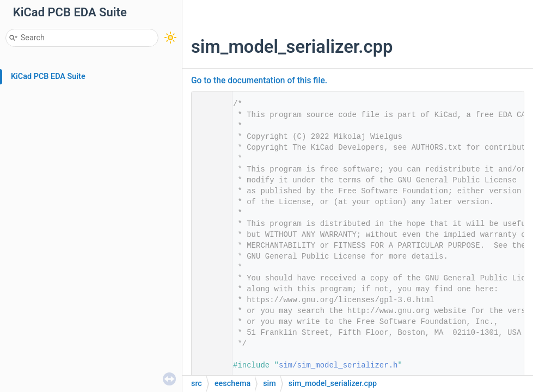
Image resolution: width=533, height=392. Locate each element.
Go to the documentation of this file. (259, 81)
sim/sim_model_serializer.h (338, 365)
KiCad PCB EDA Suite (48, 76)
